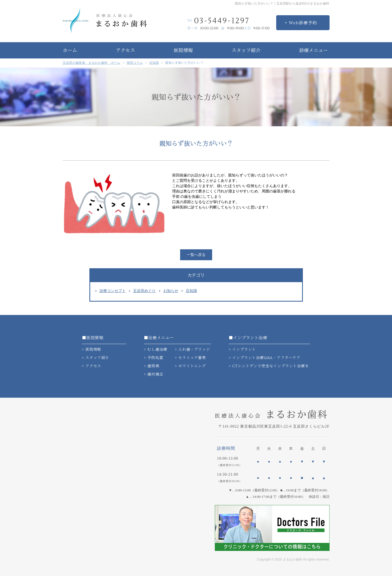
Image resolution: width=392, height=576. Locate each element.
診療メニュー (314, 50)
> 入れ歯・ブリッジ (192, 349)
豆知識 (154, 63)
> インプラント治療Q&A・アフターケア (265, 358)
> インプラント (242, 349)
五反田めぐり (144, 291)
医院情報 (183, 50)
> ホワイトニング (190, 366)
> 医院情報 (92, 349)
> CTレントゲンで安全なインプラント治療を (269, 366)
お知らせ (171, 291)
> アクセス (92, 366)
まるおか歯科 (271, 414)
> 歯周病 (152, 366)
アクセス (125, 50)
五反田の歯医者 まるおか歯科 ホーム (92, 63)
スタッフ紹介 (246, 50)
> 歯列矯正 (154, 374)
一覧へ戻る (196, 255)
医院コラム (135, 63)
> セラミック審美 (190, 358)
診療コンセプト (113, 291)
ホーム (70, 50)
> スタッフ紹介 (96, 358)
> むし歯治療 (156, 349)
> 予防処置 (154, 358)
